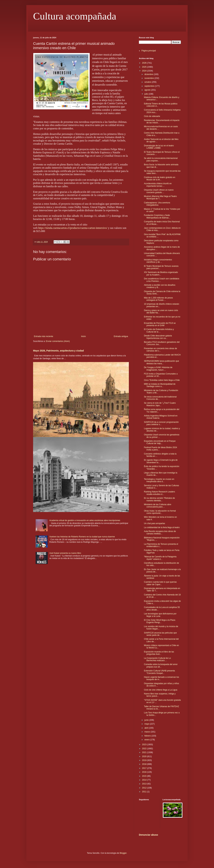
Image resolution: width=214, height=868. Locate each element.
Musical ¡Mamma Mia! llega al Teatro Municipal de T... (160, 197)
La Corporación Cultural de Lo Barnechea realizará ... (157, 659)
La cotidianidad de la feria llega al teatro (162, 527)
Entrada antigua (121, 336)
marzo (148, 732)
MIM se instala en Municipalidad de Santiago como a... (160, 385)
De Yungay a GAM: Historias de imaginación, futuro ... (158, 369)
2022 (145, 749)
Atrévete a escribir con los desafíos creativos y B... (160, 286)
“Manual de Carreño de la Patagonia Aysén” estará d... (160, 558)
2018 (145, 764)
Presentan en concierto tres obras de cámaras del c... (160, 350)
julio (147, 94)
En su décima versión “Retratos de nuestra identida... (159, 499)
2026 (145, 63)
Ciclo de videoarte (152, 116)
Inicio (83, 336)
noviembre (149, 78)
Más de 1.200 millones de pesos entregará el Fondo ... (158, 299)
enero (147, 740)
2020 (145, 756)
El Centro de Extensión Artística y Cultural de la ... (159, 330)
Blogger (123, 853)
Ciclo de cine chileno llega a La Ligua (161, 690)
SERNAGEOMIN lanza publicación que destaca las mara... (162, 362)
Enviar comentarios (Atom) (58, 341)
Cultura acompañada (75, 16)
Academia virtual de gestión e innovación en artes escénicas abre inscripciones (85, 520)
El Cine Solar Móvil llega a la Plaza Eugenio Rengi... (160, 621)
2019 (145, 760)
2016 (145, 772)
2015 (145, 776)
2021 (145, 752)
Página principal (149, 51)
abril (147, 728)
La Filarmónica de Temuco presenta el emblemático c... (161, 545)
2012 (145, 788)
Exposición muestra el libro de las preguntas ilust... (159, 653)
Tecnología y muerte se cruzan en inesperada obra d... (159, 480)
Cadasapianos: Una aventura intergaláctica (157, 204)
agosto (148, 90)
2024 (145, 71)
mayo (147, 724)
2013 (145, 784)
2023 (145, 745)
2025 (145, 67)
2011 (145, 792)
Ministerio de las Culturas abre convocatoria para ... (158, 506)
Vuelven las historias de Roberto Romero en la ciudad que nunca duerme (82, 537)
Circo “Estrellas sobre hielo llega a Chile (162, 380)
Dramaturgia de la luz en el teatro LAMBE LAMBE (159, 147)
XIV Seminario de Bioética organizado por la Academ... (161, 273)
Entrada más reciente (44, 336)
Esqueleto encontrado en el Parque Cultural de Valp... (160, 442)
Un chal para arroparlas (154, 523)
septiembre (150, 86)
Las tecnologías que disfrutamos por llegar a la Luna (160, 615)
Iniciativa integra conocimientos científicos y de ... (158, 261)
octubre (148, 82)
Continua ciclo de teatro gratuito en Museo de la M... (160, 178)
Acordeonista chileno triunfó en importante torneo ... (158, 185)
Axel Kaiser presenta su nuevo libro (65, 553)
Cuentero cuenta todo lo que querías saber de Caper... (160, 583)
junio (147, 720)
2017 (145, 768)
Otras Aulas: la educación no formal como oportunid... (160, 512)
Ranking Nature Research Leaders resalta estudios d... (159, 493)
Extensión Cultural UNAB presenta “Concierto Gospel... (159, 672)
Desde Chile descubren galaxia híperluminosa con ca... (158, 337)
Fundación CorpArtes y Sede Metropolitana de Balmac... (157, 216)
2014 (145, 780)
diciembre (149, 74)
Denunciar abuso (148, 835)
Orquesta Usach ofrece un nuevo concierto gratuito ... (159, 191)
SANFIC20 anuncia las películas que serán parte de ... (160, 634)
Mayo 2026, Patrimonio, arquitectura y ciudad (58, 351)
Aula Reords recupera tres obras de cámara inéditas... (160, 532)
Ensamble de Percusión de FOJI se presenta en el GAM (160, 324)
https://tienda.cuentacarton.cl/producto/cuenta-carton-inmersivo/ (73, 228)
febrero (148, 736)
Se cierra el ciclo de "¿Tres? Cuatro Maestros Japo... (160, 404)
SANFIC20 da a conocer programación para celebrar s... (161, 423)
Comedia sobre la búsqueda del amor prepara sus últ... (161, 666)
